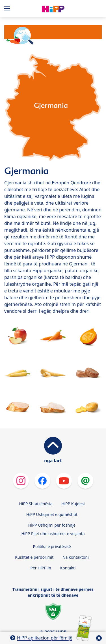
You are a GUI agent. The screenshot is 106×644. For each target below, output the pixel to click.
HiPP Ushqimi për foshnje (52, 525)
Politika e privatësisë (52, 546)
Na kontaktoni (76, 557)
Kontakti (68, 568)
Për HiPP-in (41, 568)
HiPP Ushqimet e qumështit (52, 514)
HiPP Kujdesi (73, 504)
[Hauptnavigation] (8, 8)
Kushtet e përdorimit (34, 557)
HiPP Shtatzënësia (36, 504)
